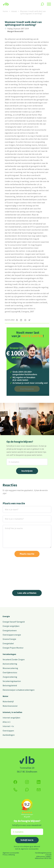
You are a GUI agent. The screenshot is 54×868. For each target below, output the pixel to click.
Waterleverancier (10, 706)
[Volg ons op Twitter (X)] (39, 782)
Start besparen (27, 389)
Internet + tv (8, 726)
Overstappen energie (12, 635)
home (5, 11)
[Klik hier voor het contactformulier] (39, 790)
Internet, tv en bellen (12, 712)
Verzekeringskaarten (12, 681)
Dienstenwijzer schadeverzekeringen (19, 690)
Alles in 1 (7, 722)
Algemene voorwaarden (11, 853)
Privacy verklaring (9, 855)
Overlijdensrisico (10, 672)
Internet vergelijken (11, 718)
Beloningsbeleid (10, 685)
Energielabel (8, 643)
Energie (6, 616)
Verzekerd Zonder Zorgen (14, 659)
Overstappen (8, 731)
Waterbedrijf (8, 701)
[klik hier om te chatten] (27, 790)
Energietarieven (10, 630)
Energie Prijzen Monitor (13, 648)
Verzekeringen (9, 654)
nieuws (14, 11)
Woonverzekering (10, 668)
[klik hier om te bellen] (15, 790)
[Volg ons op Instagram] (27, 782)
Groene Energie (9, 639)
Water (5, 696)
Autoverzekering (10, 664)
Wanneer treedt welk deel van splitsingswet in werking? (33, 12)
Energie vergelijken (11, 626)
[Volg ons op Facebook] (15, 782)
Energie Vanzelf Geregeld (14, 622)
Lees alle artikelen (27, 593)
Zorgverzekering (10, 677)
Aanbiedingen (9, 735)
